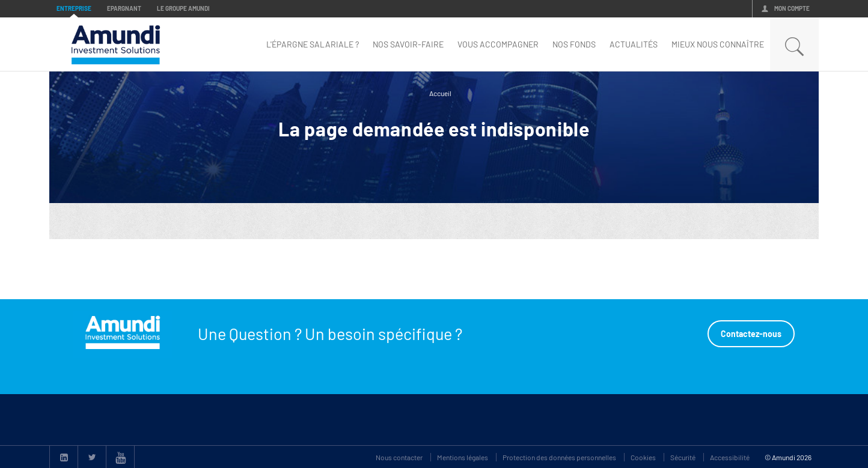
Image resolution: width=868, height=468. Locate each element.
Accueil (440, 93)
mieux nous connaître (718, 44)
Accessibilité (730, 457)
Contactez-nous (751, 334)
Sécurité (683, 457)
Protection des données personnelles (559, 457)
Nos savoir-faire (408, 44)
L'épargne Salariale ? (313, 44)
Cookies (643, 457)
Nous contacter (399, 457)
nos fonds (574, 44)
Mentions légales (463, 457)
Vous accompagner (498, 44)
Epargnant (124, 8)
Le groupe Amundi (183, 8)
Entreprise (74, 8)
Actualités (634, 44)
